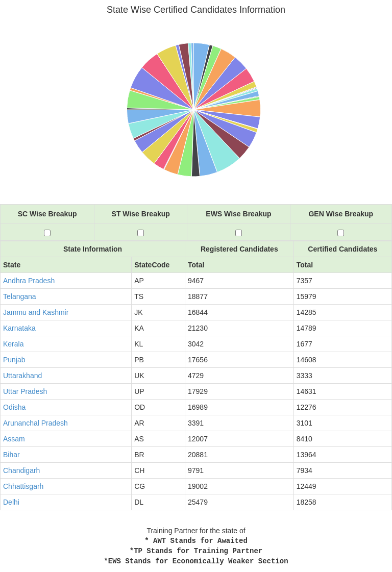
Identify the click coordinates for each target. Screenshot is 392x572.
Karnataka (19, 328)
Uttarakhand (22, 376)
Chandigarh (21, 470)
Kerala (13, 344)
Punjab (14, 360)
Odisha (14, 407)
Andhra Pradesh (29, 281)
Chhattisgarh (23, 486)
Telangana (20, 296)
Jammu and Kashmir (36, 312)
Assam (14, 439)
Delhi (11, 502)
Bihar (11, 455)
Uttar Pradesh (25, 391)
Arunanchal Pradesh (35, 423)
